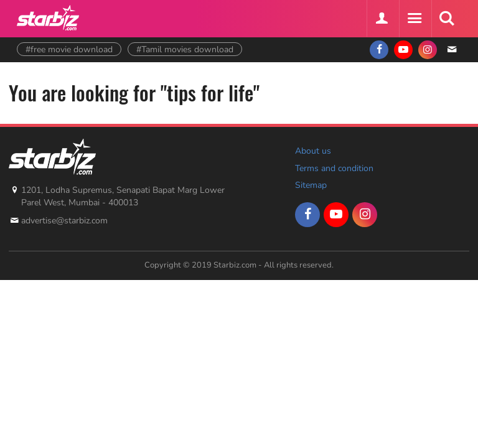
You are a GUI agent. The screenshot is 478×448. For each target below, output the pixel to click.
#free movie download (69, 49)
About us (313, 151)
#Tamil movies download (185, 49)
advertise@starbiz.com (64, 221)
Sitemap (311, 185)
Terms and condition (334, 168)
